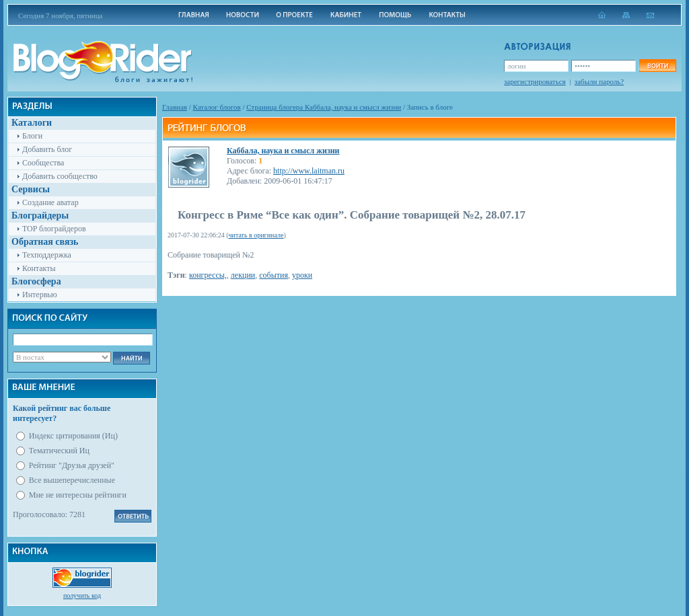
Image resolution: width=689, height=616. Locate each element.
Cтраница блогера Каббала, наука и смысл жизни (324, 107)
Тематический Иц (59, 451)
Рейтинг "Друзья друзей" (72, 465)
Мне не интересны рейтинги (78, 495)
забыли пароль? (599, 81)
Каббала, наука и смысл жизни (283, 151)
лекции (243, 275)
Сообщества (43, 163)
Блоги (32, 136)
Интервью (40, 295)
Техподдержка (47, 255)
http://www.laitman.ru (309, 171)
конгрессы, (208, 275)
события (274, 275)
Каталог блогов (217, 107)
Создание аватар (50, 202)
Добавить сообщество (60, 176)
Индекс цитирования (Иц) (73, 436)
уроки (302, 275)
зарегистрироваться (535, 81)
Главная (175, 107)
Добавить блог (47, 149)
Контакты (39, 268)
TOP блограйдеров (54, 229)
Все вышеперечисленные (72, 480)
